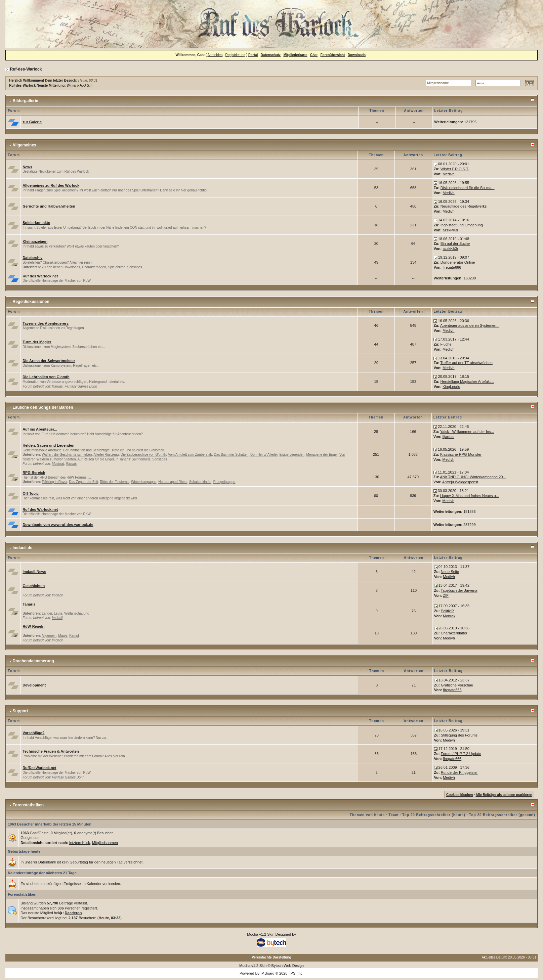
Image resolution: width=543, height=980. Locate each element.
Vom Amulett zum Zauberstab (190, 455)
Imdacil (57, 595)
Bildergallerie (26, 101)
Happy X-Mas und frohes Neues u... (470, 496)
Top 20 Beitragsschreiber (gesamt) (502, 815)
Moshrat (58, 464)
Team (394, 815)
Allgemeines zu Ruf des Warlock (51, 185)
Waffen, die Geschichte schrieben (67, 455)
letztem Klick (80, 843)
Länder (47, 613)
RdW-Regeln (33, 626)
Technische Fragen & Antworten (51, 751)
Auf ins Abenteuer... (40, 429)
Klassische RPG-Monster (461, 454)
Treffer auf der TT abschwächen (466, 363)
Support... (22, 711)
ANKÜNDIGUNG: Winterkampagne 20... (473, 477)
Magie (63, 636)
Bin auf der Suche (455, 243)
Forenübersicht (333, 55)
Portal (253, 55)
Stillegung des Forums (459, 735)
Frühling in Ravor (54, 482)
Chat (314, 55)
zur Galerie (32, 122)
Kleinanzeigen (35, 241)
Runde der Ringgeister (459, 772)
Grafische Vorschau (457, 685)
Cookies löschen (460, 795)
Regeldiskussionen (31, 302)
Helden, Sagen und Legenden (48, 445)
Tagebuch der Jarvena (459, 590)
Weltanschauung (77, 613)
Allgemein (49, 636)
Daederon (73, 913)
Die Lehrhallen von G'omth (46, 377)
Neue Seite (450, 572)
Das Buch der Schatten (231, 455)
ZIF (446, 595)
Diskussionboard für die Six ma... (468, 188)
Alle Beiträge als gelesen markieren (504, 795)
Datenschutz (271, 55)
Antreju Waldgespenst (460, 482)
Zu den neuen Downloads (61, 267)
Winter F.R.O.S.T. (79, 85)
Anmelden (215, 55)
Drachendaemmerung (33, 661)
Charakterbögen (94, 267)
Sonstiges (135, 267)
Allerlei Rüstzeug (106, 455)
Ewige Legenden (292, 455)
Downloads (357, 55)
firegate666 (452, 267)
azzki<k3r (450, 230)
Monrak (449, 616)
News (27, 167)
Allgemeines (24, 145)
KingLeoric (451, 387)
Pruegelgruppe (224, 482)
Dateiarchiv (32, 258)
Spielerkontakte (36, 223)
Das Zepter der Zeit (84, 482)
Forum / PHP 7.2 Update (461, 754)
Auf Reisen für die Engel (96, 459)
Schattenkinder (200, 482)
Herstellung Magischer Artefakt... (467, 382)
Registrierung (235, 55)
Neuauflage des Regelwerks (464, 206)
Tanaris (29, 604)
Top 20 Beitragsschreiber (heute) (434, 815)
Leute (58, 613)
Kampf (74, 636)
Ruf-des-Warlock (26, 69)
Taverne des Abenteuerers (46, 323)
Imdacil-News (34, 572)
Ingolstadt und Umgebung (462, 225)
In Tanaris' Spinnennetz (133, 459)
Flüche (446, 344)
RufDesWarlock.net (39, 768)
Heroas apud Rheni (173, 482)
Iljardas (57, 386)
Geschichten (34, 586)
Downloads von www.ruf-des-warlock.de (58, 525)
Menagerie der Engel (322, 455)
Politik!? (447, 611)
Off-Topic (31, 493)
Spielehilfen (117, 267)
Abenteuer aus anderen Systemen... (470, 325)
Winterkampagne (144, 482)
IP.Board (267, 973)
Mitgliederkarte (295, 55)
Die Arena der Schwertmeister (49, 361)
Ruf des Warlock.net (40, 276)
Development (34, 685)
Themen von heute (367, 815)
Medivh (448, 174)
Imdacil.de (23, 548)
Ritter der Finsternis (114, 482)
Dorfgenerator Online (458, 262)
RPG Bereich (34, 473)
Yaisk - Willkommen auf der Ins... (467, 432)
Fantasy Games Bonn (81, 386)
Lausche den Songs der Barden (43, 407)
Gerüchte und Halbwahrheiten (49, 206)
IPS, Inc (296, 973)
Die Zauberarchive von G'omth (143, 455)
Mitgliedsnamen (105, 843)
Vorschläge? (33, 733)
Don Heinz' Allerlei (264, 455)
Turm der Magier (37, 342)
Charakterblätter (454, 633)
